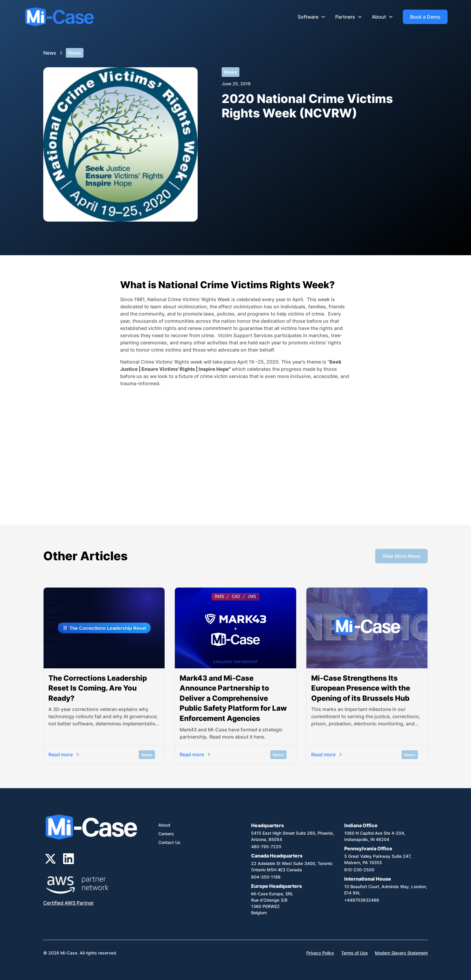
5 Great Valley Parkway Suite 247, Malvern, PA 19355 (378, 859)
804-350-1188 (266, 877)
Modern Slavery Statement (401, 953)
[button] (312, 17)
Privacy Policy (320, 953)
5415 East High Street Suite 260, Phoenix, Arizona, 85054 (293, 836)
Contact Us (169, 842)
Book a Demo (425, 17)
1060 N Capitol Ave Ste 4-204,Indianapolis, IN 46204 (375, 836)
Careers (166, 834)
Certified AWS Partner (68, 903)
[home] (59, 17)
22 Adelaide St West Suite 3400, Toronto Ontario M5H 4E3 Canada (292, 867)
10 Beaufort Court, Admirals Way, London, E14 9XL (386, 890)
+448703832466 (362, 900)
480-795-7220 (266, 847)
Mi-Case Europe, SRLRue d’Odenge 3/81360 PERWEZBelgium (272, 903)
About (164, 825)
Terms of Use (354, 953)
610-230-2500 (359, 870)
